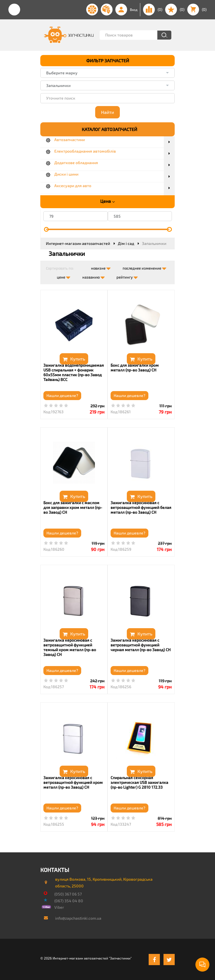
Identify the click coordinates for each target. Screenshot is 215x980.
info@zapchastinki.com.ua (78, 918)
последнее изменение (144, 267)
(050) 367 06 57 (68, 894)
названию (94, 276)
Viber (59, 907)
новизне (101, 267)
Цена (107, 201)
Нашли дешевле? (62, 395)
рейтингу (127, 276)
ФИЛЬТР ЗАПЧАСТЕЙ (108, 60)
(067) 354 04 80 (69, 901)
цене (64, 276)
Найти (107, 112)
